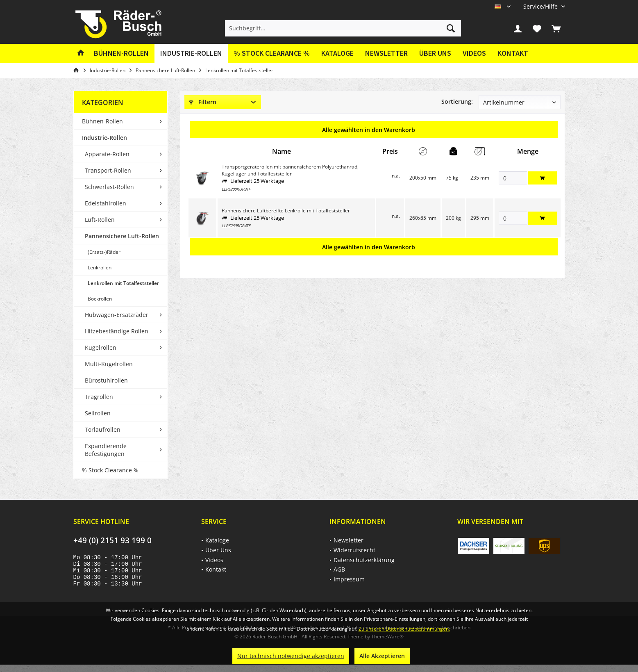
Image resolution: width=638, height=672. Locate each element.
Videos (474, 53)
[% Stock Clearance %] (272, 54)
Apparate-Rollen (107, 154)
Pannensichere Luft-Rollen (122, 236)
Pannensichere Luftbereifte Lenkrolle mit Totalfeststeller (286, 211)
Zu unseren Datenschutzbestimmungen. (404, 629)
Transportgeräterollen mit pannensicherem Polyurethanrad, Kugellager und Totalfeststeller (290, 170)
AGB (339, 569)
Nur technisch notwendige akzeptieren (291, 656)
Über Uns (435, 53)
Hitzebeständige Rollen (117, 331)
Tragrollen (99, 397)
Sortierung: (457, 101)
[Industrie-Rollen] (191, 54)
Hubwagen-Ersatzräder (117, 315)
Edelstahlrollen (106, 203)
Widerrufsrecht (354, 550)
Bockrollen (100, 299)
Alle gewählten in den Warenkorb (369, 130)
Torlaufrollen (103, 429)
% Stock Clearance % (110, 470)
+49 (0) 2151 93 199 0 (112, 540)
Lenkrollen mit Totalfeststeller (123, 283)
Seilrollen (98, 413)
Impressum (349, 579)
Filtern (203, 102)
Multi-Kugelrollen (109, 364)
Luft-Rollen (100, 220)
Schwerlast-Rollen (109, 187)
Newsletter (386, 53)
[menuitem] (541, 6)
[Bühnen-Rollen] (121, 54)
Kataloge (337, 53)
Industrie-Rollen (104, 138)
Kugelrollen (101, 347)
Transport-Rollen (108, 170)
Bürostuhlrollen (106, 380)
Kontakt (513, 53)
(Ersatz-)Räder (104, 252)
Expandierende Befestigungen (106, 450)
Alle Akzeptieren (382, 656)
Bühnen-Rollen (102, 121)
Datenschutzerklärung (364, 560)
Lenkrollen (100, 268)
